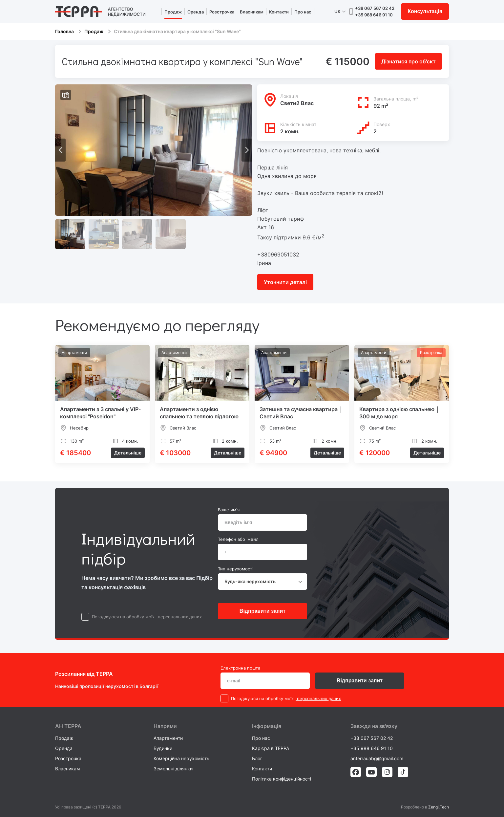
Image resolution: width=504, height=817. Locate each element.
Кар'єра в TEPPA (271, 748)
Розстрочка (222, 12)
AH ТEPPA (68, 726)
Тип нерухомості (236, 569)
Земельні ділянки (173, 769)
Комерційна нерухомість (181, 758)
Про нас (303, 12)
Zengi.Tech (439, 807)
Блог (257, 758)
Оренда (196, 12)
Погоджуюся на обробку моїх (123, 617)
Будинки (163, 748)
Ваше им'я (229, 510)
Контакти (279, 12)
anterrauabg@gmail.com (377, 758)
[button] (247, 150)
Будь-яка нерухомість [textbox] (250, 581)
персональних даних (179, 617)
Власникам (252, 12)
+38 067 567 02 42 (375, 8)
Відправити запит (262, 611)
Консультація (425, 11)
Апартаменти (168, 738)
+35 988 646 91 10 (374, 15)
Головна (64, 31)
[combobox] (262, 582)
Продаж (173, 12)
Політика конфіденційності (282, 779)
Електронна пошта (240, 668)
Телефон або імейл (238, 539)
